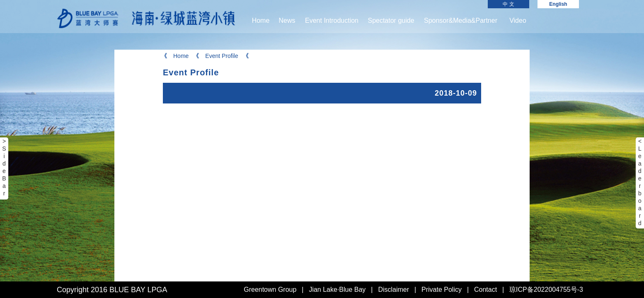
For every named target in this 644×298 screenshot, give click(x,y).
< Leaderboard (640, 182)
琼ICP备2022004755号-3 (546, 290)
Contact (485, 290)
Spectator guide (391, 20)
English (558, 4)
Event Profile (216, 56)
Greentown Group (270, 290)
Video (518, 20)
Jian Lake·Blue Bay (337, 290)
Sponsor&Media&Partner (461, 20)
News (287, 20)
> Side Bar (4, 167)
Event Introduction (332, 20)
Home (261, 20)
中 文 (508, 4)
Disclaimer (393, 290)
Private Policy (442, 290)
